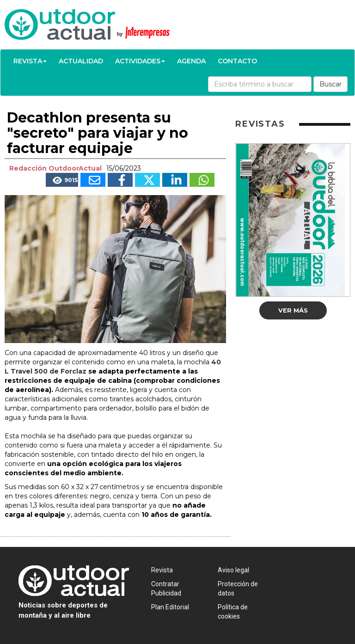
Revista (30, 61)
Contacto (237, 61)
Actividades (140, 61)
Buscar (331, 84)
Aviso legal (233, 570)
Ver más (293, 310)
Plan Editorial (170, 607)
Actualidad (81, 61)
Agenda (191, 61)
